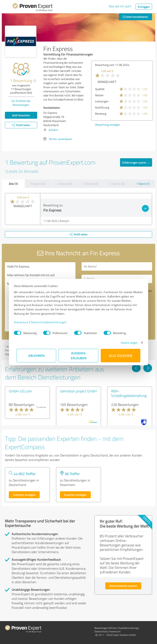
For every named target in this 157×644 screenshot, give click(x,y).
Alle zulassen (121, 355)
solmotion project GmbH (78, 391)
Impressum (24, 322)
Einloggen (144, 7)
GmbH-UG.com (20, 391)
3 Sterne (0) (91, 184)
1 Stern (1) (143, 184)
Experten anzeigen (24, 495)
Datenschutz (101, 631)
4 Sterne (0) (64, 184)
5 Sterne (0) (38, 184)
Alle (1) (13, 184)
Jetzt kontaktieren (135, 17)
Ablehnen (36, 355)
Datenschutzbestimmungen (51, 322)
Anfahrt (53, 130)
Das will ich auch (120, 6)
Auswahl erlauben (79, 355)
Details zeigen (127, 343)
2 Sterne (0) (117, 184)
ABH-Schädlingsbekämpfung (129, 393)
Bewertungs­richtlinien (106, 628)
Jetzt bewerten (21, 115)
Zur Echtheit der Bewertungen (21, 103)
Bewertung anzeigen (108, 125)
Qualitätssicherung (128, 628)
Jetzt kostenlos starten (123, 586)
